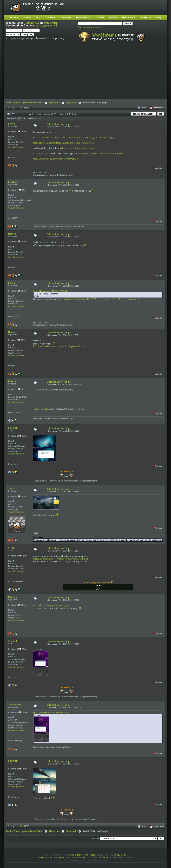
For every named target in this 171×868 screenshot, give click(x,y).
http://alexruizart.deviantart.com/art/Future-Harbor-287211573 (64, 143)
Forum (27, 17)
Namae (12, 234)
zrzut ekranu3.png (41, 409)
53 (21, 108)
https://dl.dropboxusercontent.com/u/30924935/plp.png (61, 559)
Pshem (12, 124)
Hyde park (71, 103)
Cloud (11, 548)
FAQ (38, 17)
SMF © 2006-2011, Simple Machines (71, 857)
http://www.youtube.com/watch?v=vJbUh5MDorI (56, 159)
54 (24, 108)
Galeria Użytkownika (16, 147)
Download (65, 17)
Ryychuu (13, 182)
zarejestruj (51, 23)
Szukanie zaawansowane (90, 27)
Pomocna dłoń (84, 17)
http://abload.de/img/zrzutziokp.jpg (50, 605)
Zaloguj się (32, 23)
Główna (14, 17)
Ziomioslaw (14, 704)
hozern (12, 381)
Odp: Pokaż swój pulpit (59, 124)
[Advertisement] (69, 73)
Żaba (11, 489)
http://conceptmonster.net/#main (78, 148)
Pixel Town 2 (129, 17)
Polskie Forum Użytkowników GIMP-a (24, 103)
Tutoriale (50, 17)
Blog (158, 17)
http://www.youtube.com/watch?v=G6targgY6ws (101, 153)
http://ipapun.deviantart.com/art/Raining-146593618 (58, 346)
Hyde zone (54, 103)
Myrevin (13, 597)
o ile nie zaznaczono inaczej (82, 855)
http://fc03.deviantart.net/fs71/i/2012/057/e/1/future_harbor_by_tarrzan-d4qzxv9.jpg (74, 138)
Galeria (100, 17)
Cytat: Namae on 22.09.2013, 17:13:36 (50, 291)
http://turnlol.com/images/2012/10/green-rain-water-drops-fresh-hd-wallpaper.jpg (102, 299)
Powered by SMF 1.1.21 (47, 857)
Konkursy (146, 17)
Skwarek (13, 428)
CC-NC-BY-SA (120, 855)
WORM (113, 17)
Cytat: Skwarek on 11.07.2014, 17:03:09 (51, 713)
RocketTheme (101, 857)
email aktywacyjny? (45, 26)
